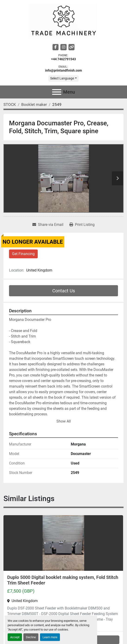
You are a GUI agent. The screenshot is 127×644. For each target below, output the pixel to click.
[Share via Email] (48, 225)
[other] (72, 47)
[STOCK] (10, 104)
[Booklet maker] (34, 104)
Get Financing (23, 254)
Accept (15, 637)
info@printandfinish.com (63, 71)
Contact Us (64, 291)
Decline (31, 637)
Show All (64, 421)
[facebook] (56, 47)
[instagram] (63, 47)
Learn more (50, 637)
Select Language (62, 78)
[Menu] (57, 92)
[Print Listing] (82, 225)
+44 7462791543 (63, 59)
